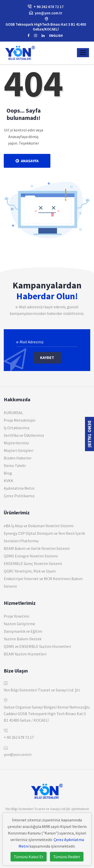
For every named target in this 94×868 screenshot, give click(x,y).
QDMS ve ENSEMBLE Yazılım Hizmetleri (37, 646)
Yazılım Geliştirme (19, 624)
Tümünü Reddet (67, 857)
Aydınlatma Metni (19, 488)
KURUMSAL (13, 413)
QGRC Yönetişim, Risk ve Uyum (30, 571)
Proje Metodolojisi (20, 420)
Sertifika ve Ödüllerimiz (24, 435)
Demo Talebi (15, 465)
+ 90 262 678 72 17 (19, 737)
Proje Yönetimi (16, 616)
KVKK (9, 481)
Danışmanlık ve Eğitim (23, 631)
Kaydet (47, 357)
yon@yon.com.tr (49, 13)
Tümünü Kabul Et (29, 857)
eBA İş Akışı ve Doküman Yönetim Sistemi (39, 526)
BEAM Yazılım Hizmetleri (25, 654)
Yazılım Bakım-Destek (23, 639)
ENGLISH (56, 36)
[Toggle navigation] (83, 53)
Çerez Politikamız (19, 496)
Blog (8, 473)
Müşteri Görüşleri (19, 450)
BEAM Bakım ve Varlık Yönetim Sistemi (37, 548)
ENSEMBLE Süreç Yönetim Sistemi (33, 563)
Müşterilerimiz (16, 443)
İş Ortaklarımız (17, 428)
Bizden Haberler (18, 458)
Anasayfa (27, 161)
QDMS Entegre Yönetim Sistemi (31, 556)
